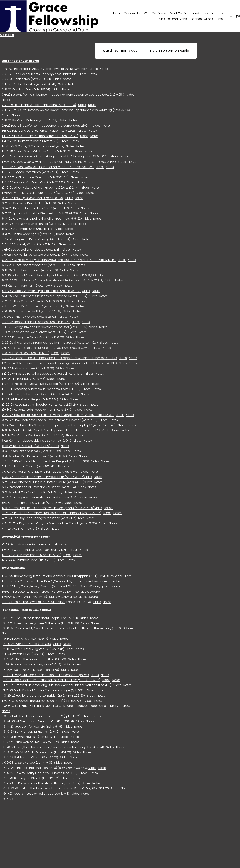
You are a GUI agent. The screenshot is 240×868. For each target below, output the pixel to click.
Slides (94, 78)
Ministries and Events (173, 23)
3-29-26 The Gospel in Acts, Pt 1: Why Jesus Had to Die (39, 83)
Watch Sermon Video (120, 60)
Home (117, 18)
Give (220, 23)
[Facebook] (231, 21)
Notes (104, 78)
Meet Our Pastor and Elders (189, 18)
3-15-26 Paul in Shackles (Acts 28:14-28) (29, 93)
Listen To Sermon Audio (170, 60)
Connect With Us (202, 23)
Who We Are (133, 18)
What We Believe (156, 18)
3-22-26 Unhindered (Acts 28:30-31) (26, 88)
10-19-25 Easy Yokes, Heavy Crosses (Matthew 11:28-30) (40, 595)
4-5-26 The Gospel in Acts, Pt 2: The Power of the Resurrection (45, 78)
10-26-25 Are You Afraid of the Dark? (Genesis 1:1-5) (37, 590)
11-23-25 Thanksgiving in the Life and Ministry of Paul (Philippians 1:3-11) (50, 585)
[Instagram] (238, 21)
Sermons (217, 18)
